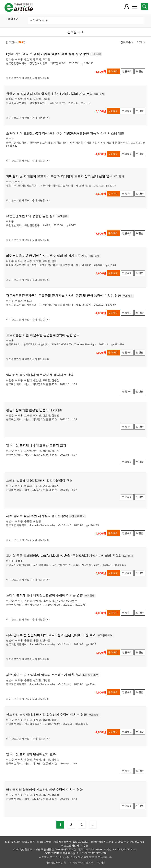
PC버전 (101, 863)
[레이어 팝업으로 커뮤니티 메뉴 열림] (134, 6)
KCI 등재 (96, 54)
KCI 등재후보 (77, 516)
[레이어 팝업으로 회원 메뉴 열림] (126, 6)
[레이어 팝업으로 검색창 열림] (145, 6)
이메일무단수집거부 (81, 863)
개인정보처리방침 (56, 863)
